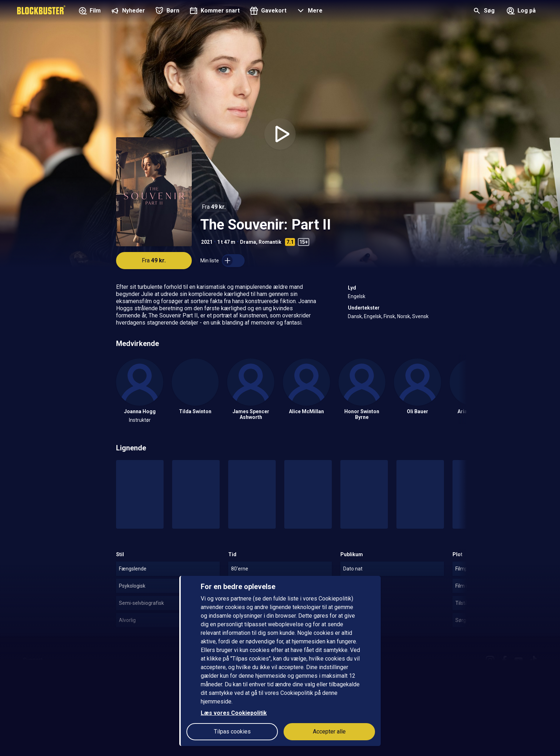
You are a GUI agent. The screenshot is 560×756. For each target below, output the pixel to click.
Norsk (404, 316)
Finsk (389, 316)
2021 (207, 242)
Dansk (355, 316)
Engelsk (357, 296)
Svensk (420, 316)
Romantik (270, 242)
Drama (248, 242)
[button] (309, 11)
